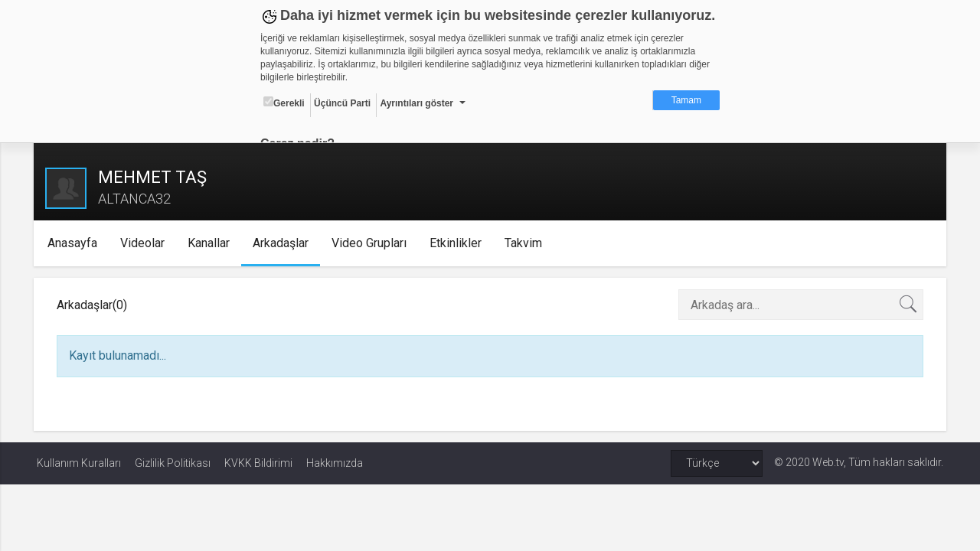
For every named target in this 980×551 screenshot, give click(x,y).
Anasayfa (75, 243)
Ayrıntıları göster (416, 103)
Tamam (686, 100)
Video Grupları (371, 243)
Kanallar (211, 243)
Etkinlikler (458, 243)
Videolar (145, 243)
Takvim (526, 243)
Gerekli (284, 103)
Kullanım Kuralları (79, 463)
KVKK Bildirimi (258, 463)
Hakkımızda (335, 463)
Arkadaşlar (283, 243)
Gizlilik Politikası (173, 463)
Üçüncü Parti (342, 103)
